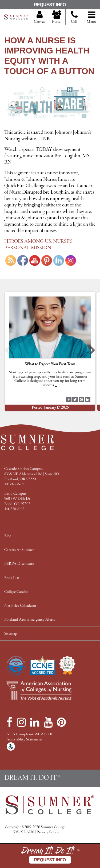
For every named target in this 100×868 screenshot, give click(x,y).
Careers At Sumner (19, 550)
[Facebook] (9, 722)
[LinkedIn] (35, 722)
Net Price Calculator (20, 606)
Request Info (50, 5)
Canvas (39, 17)
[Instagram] (21, 722)
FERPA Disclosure (19, 564)
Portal (57, 17)
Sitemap (11, 634)
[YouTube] (48, 722)
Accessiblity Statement (24, 740)
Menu (91, 17)
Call (74, 19)
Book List (12, 578)
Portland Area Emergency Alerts (30, 620)
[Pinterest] (61, 722)
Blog (8, 536)
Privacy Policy (48, 832)
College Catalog (16, 592)
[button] (7, 352)
